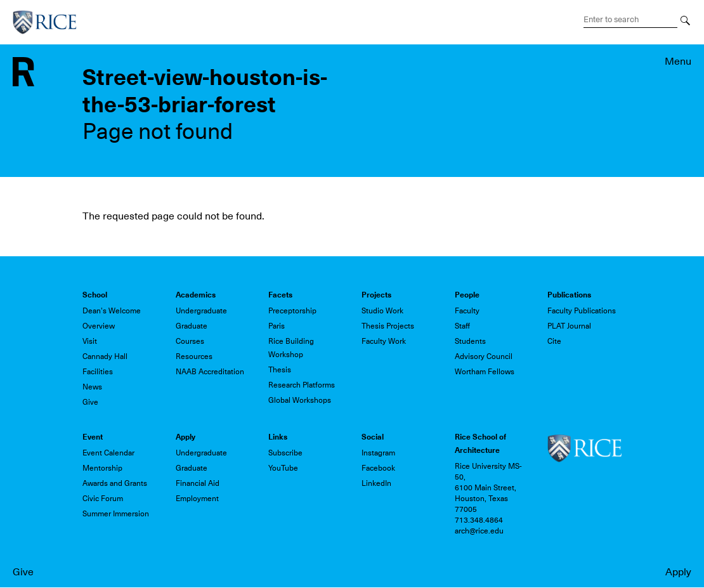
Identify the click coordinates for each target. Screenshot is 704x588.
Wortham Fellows (485, 372)
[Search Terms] (630, 20)
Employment (197, 499)
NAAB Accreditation (210, 372)
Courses (190, 341)
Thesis (280, 370)
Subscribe (285, 453)
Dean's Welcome (112, 311)
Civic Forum (103, 499)
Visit (90, 341)
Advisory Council (484, 356)
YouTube (283, 468)
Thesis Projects (388, 326)
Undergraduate (201, 311)
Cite (554, 341)
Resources (194, 356)
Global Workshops (300, 400)
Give (23, 572)
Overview (99, 326)
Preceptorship (292, 311)
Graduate (192, 326)
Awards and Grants (115, 483)
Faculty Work (384, 341)
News (92, 387)
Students (470, 341)
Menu (678, 62)
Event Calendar (108, 453)
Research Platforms (302, 385)
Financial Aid (198, 483)
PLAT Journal (569, 326)
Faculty (467, 311)
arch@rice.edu (479, 531)
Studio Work (382, 311)
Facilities (98, 372)
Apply (678, 572)
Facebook (378, 468)
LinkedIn (376, 483)
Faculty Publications (582, 311)
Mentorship (102, 468)
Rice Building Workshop (291, 348)
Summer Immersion (116, 514)
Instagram (378, 453)
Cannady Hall (105, 356)
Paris (277, 326)
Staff (462, 326)
